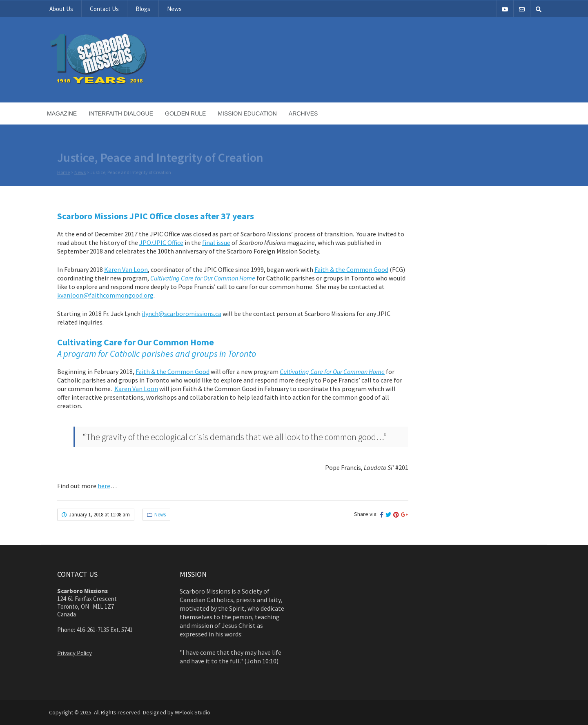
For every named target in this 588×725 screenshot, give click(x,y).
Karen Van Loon (126, 269)
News (174, 9)
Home (63, 172)
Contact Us (104, 9)
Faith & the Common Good (351, 269)
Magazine (62, 113)
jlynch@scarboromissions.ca (182, 314)
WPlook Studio (193, 712)
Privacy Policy (75, 653)
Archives (303, 113)
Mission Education (247, 113)
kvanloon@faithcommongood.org (105, 295)
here (104, 486)
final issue (216, 242)
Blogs (143, 9)
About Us (61, 9)
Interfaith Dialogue (121, 113)
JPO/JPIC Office (161, 242)
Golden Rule (185, 113)
